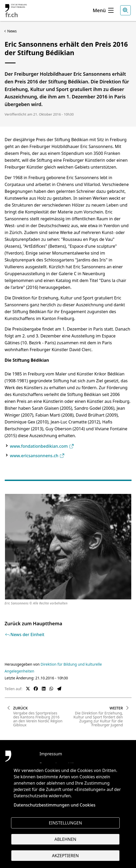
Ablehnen (65, 839)
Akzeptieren (65, 856)
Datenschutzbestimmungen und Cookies (55, 805)
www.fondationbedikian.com (42, 446)
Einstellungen (65, 823)
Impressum (51, 754)
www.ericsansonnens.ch (37, 456)
